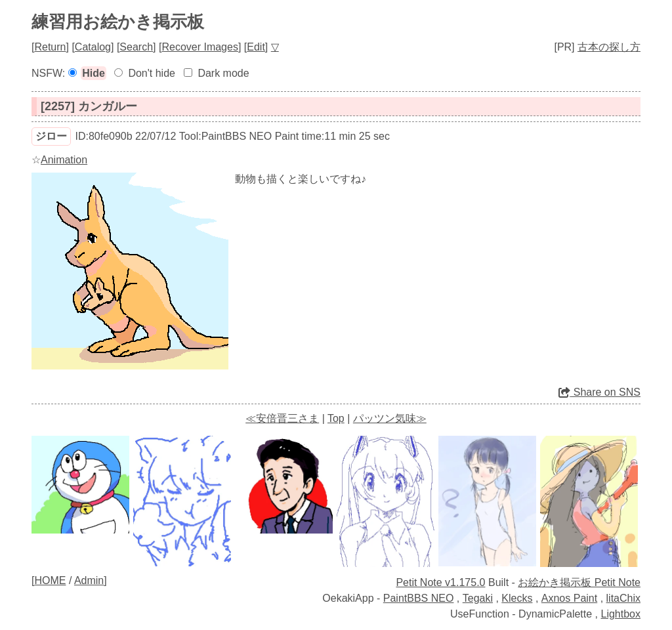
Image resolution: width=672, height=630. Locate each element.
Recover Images (200, 47)
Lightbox (621, 614)
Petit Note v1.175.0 (440, 582)
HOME (50, 580)
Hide (94, 73)
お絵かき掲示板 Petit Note (579, 582)
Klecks (517, 598)
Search (136, 47)
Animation (64, 160)
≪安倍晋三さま (282, 418)
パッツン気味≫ (390, 418)
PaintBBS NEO (419, 598)
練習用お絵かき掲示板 (118, 22)
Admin (89, 580)
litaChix (623, 598)
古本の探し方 (609, 47)
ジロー (51, 136)
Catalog (93, 47)
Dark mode (223, 73)
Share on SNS (599, 392)
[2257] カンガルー (89, 106)
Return (50, 47)
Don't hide (152, 73)
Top (336, 418)
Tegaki (478, 598)
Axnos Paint (569, 598)
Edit (256, 47)
